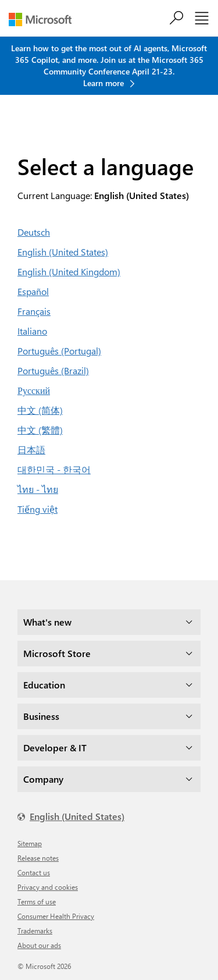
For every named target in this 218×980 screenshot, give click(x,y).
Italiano (32, 331)
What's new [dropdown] (47, 622)
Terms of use (37, 901)
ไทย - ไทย (38, 489)
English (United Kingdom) (69, 271)
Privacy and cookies (48, 887)
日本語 (31, 450)
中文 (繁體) (40, 430)
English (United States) (63, 252)
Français (34, 311)
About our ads (39, 945)
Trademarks (35, 931)
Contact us (34, 872)
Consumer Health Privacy (56, 916)
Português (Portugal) (59, 351)
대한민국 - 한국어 (54, 469)
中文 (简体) (40, 410)
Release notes (38, 858)
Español (33, 291)
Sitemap (30, 843)
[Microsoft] (44, 19)
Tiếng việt (37, 509)
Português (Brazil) (53, 370)
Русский (34, 390)
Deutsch (34, 232)
